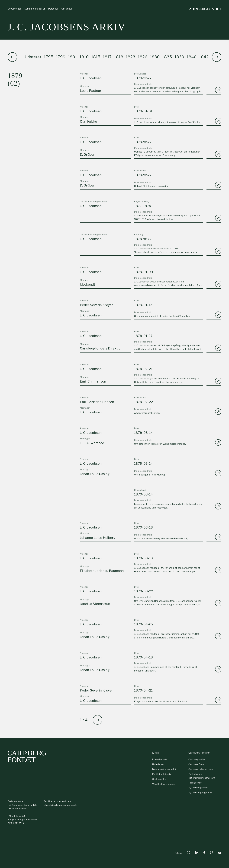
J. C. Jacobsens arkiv (66, 27)
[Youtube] (220, 853)
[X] (189, 853)
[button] (217, 57)
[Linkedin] (197, 853)
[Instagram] (212, 853)
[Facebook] (204, 853)
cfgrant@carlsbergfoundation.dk (60, 805)
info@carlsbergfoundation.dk (22, 820)
